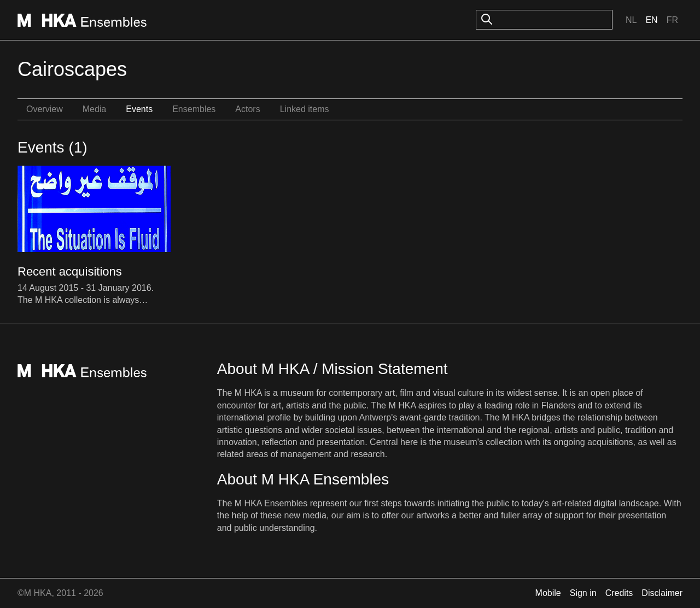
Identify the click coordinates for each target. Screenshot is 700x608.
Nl (631, 20)
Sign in (583, 593)
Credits (619, 593)
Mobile (548, 593)
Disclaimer (662, 593)
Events (139, 109)
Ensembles (194, 109)
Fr (672, 20)
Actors (247, 109)
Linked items (305, 109)
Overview (45, 109)
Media (95, 109)
